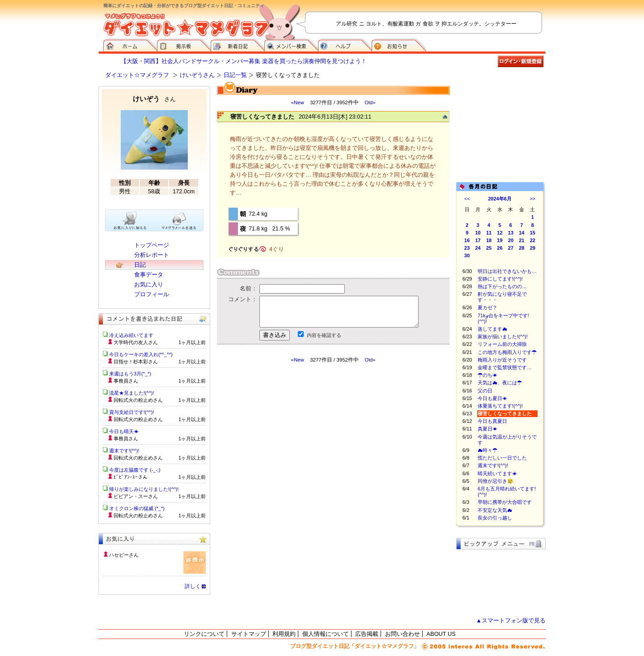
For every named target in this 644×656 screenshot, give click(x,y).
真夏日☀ (487, 429)
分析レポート (152, 255)
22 (533, 240)
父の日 (485, 391)
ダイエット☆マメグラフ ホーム (130, 45)
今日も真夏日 (492, 421)
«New (297, 102)
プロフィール (152, 294)
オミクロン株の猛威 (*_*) (137, 508)
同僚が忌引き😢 (496, 481)
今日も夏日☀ (492, 398)
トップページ (152, 245)
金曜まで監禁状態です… (505, 367)
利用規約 (284, 634)
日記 (140, 265)
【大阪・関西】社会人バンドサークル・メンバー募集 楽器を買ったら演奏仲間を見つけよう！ (244, 61)
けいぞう (154, 99)
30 (467, 256)
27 (511, 248)
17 (478, 240)
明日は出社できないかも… (507, 271)
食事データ (149, 275)
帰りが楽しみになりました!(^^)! (144, 489)
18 (489, 240)
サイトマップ (249, 634)
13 (511, 233)
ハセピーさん (124, 555)
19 (500, 240)
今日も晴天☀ (124, 431)
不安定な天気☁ (495, 510)
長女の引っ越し (495, 518)
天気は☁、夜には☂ (500, 383)
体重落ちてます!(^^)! (500, 406)
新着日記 (237, 45)
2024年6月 (500, 199)
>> (532, 199)
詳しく (193, 586)
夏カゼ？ (487, 307)
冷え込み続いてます (131, 335)
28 (521, 248)
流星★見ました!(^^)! (132, 393)
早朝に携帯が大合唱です (505, 502)
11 (489, 233)
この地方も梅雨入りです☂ (507, 352)
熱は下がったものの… (502, 286)
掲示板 (184, 45)
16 (467, 240)
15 (533, 233)
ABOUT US (441, 634)
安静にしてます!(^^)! (500, 279)
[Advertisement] (301, 444)
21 (521, 240)
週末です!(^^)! (493, 465)
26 (500, 248)
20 (511, 240)
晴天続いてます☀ (497, 473)
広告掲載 (367, 634)
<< (467, 199)
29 (533, 248)
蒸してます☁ (492, 329)
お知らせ (399, 45)
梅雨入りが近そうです (502, 360)
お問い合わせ (402, 634)
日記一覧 (235, 75)
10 (478, 233)
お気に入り (149, 284)
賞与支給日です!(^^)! (135, 412)
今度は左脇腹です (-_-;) (135, 470)
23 (467, 248)
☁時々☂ (487, 450)
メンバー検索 (291, 45)
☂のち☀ (487, 375)
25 (489, 248)
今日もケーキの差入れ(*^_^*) (141, 354)
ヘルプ (345, 45)
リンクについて (204, 634)
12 (500, 233)
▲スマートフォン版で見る (511, 620)
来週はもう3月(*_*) (130, 374)
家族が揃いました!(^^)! (503, 337)
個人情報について (326, 634)
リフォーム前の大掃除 (502, 344)
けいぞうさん (197, 75)
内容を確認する (324, 335)
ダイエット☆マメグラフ (137, 75)
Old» (370, 102)
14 (521, 233)
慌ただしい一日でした (502, 458)
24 (478, 248)
